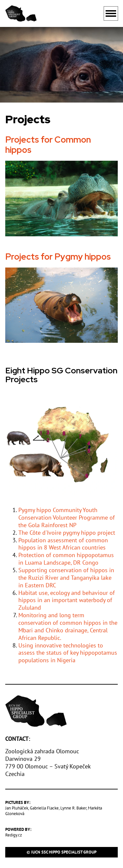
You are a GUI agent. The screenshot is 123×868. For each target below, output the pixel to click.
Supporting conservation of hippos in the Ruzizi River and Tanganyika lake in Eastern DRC (66, 578)
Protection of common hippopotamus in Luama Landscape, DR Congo (66, 559)
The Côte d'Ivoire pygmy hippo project (67, 533)
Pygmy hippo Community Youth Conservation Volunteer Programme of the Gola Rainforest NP (67, 517)
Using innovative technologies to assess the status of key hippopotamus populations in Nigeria (68, 653)
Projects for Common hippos (48, 145)
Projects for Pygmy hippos (58, 257)
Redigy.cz (14, 835)
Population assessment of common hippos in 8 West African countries (63, 544)
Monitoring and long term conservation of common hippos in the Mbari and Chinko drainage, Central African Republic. (68, 626)
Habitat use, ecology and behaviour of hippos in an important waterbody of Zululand (67, 600)
